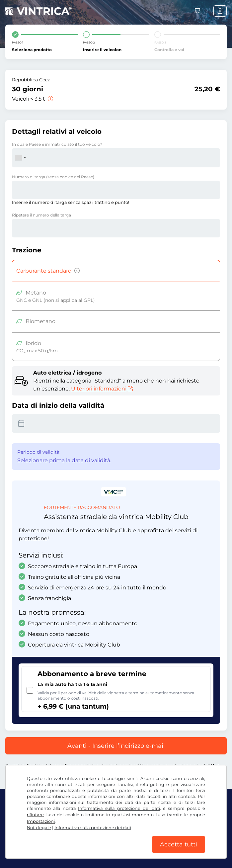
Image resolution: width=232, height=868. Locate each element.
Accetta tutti (179, 844)
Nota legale (39, 828)
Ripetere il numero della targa (41, 215)
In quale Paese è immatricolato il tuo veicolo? (57, 144)
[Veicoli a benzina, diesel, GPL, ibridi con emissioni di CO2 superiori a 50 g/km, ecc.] (76, 271)
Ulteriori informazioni (102, 389)
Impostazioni (41, 821)
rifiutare (35, 815)
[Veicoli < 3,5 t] (50, 99)
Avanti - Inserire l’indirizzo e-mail (116, 746)
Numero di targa (53, 177)
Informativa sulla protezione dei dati (119, 808)
